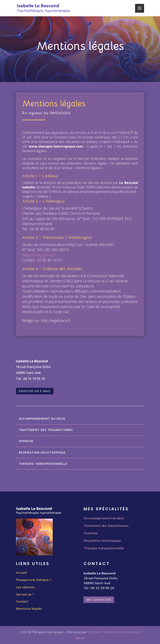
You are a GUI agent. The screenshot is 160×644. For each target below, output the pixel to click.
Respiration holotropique (42, 452)
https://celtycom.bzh (39, 255)
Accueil (21, 573)
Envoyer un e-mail (35, 391)
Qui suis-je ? (25, 594)
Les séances (25, 587)
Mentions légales (29, 608)
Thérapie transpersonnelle (43, 464)
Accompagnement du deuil (42, 419)
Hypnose (26, 441)
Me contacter (99, 600)
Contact (22, 601)
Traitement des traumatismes (46, 430)
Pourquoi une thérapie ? (34, 580)
